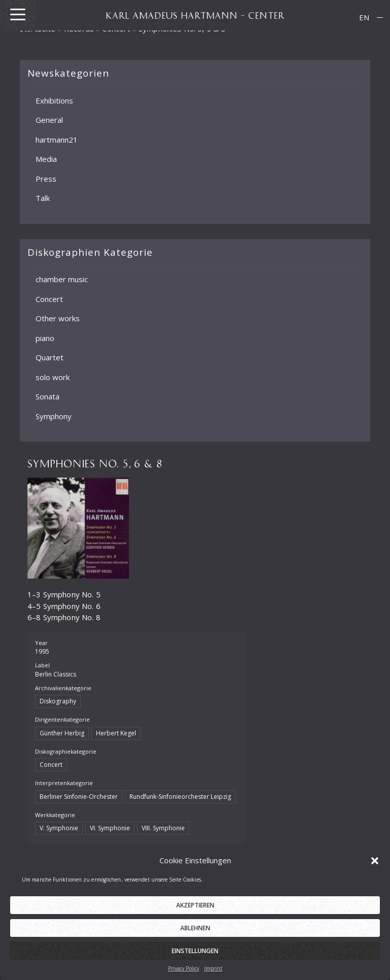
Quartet (50, 357)
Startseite (38, 28)
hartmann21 (57, 139)
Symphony (54, 416)
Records (79, 28)
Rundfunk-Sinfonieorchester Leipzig (180, 797)
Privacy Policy (184, 973)
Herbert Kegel (116, 733)
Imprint (213, 973)
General (49, 120)
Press (46, 178)
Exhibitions (54, 100)
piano (45, 337)
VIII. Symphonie (163, 828)
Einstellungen (195, 956)
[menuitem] (364, 18)
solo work (53, 377)
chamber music (62, 279)
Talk (43, 198)
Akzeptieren (195, 910)
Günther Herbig (62, 733)
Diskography (58, 701)
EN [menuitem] (364, 17)
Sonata (47, 396)
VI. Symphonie (110, 828)
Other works (58, 318)
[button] (375, 865)
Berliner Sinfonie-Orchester (79, 797)
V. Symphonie (59, 828)
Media (46, 159)
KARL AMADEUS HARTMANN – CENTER (195, 15)
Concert (49, 298)
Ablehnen (195, 933)
